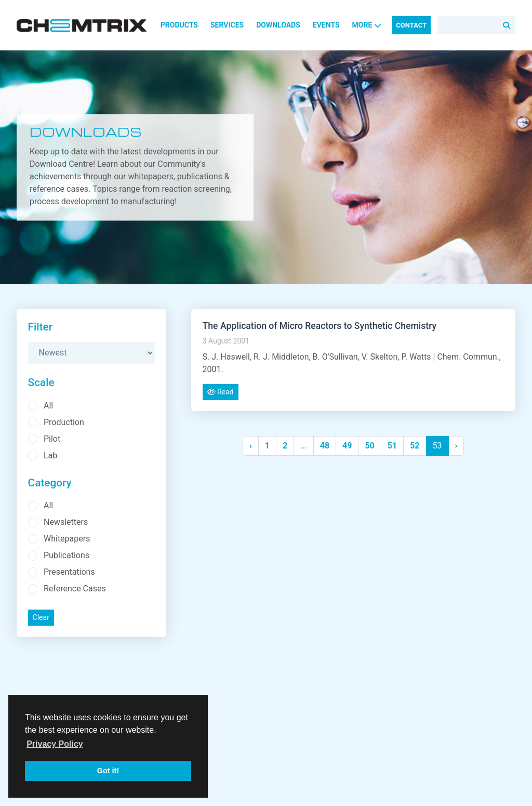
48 (325, 446)
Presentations (69, 572)
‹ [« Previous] (251, 446)
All (48, 406)
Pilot (52, 439)
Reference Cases (75, 589)
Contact (411, 25)
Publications (66, 555)
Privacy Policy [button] (55, 744)
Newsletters (66, 522)
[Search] (476, 25)
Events (326, 25)
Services (227, 25)
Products (179, 25)
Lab (50, 455)
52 (415, 446)
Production (64, 422)
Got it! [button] (108, 771)
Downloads (278, 25)
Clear (41, 617)
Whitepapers (67, 539)
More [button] (367, 25)
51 (392, 446)
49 (347, 446)
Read (221, 392)
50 (369, 446)
